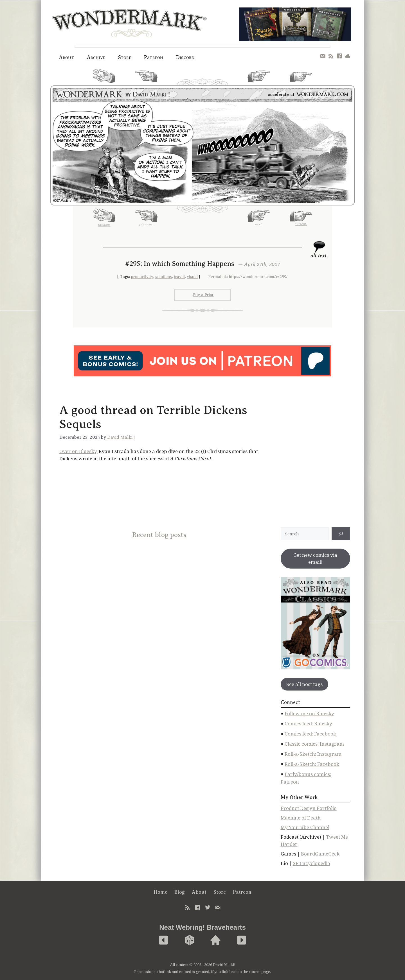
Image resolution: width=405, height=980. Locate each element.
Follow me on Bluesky (309, 713)
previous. (146, 79)
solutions (164, 277)
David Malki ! (121, 437)
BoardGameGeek (320, 854)
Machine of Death (301, 818)
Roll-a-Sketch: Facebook (312, 764)
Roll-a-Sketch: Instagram (313, 754)
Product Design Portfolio (309, 808)
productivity (142, 277)
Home (160, 892)
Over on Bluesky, (78, 451)
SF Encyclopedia (311, 863)
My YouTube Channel (305, 827)
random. (104, 78)
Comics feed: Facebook (310, 734)
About (67, 57)
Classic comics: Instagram (314, 744)
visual (192, 277)
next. (259, 79)
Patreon (154, 57)
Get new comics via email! (315, 559)
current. (301, 79)
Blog (180, 892)
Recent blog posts (159, 535)
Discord (185, 57)
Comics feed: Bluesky (308, 724)
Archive (96, 57)
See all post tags (304, 684)
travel (179, 277)
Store (125, 57)
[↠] (341, 534)
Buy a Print (203, 295)
